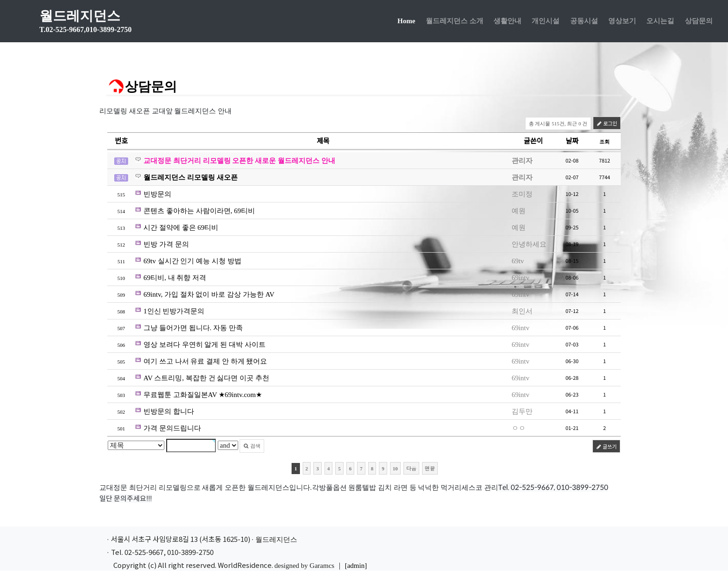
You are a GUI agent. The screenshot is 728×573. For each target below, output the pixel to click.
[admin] (356, 566)
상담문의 (697, 23)
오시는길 (659, 23)
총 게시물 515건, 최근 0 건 (558, 124)
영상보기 (620, 23)
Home (408, 22)
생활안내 (506, 23)
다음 (411, 468)
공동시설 (582, 23)
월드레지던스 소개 (453, 23)
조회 (604, 142)
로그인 (607, 123)
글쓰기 (606, 446)
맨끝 (430, 468)
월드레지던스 (90, 24)
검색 (252, 446)
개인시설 (544, 23)
